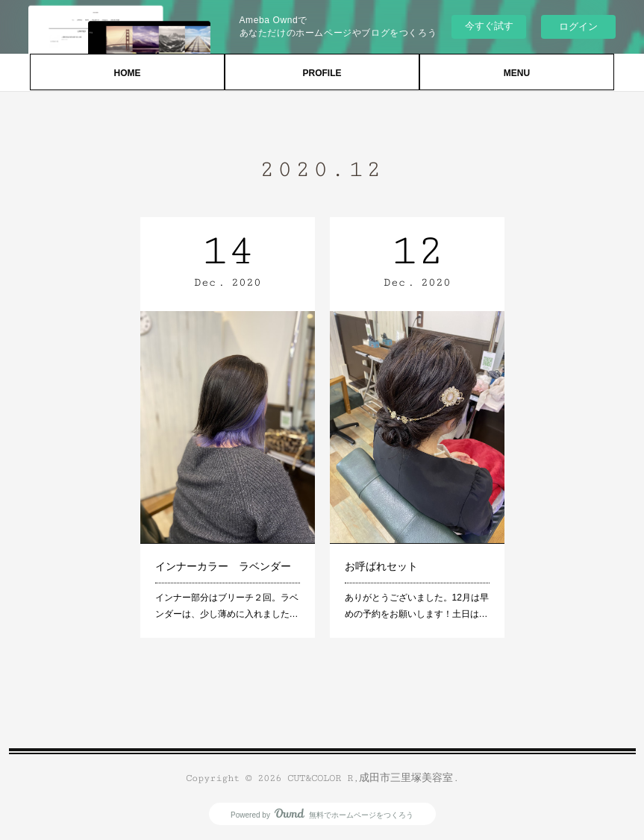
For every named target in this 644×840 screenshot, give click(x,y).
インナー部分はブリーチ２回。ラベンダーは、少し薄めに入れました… (227, 606)
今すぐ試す (489, 26)
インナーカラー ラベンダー (223, 566)
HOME (128, 73)
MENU (517, 73)
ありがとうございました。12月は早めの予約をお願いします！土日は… (417, 606)
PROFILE (322, 73)
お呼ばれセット (381, 566)
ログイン (578, 26)
